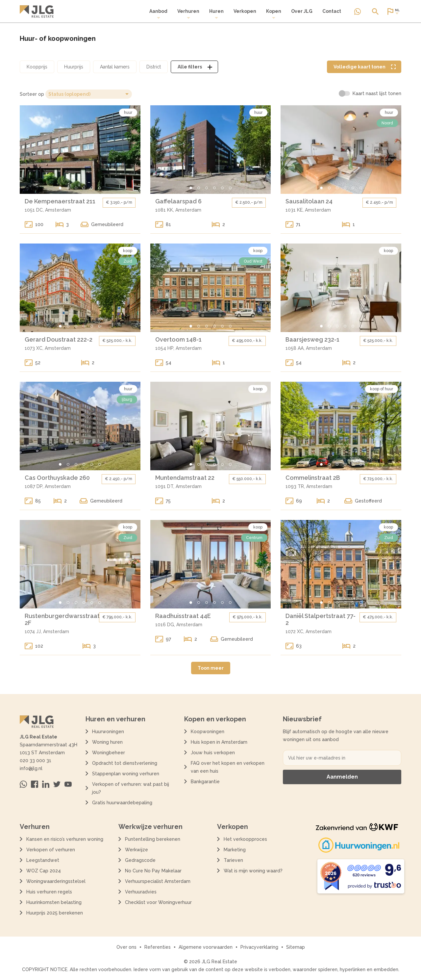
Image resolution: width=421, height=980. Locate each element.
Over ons (126, 947)
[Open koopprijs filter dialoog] (37, 67)
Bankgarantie (205, 782)
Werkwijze (136, 850)
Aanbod (158, 14)
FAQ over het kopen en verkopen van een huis (228, 767)
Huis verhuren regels (49, 892)
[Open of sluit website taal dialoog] (393, 12)
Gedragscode (140, 860)
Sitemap (296, 947)
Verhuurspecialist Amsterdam (158, 881)
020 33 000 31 (36, 761)
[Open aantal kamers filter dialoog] (115, 67)
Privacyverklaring (259, 947)
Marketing (235, 850)
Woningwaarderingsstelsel (56, 881)
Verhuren (188, 14)
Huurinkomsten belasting (54, 902)
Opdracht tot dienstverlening (125, 763)
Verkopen (245, 11)
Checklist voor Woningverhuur (158, 902)
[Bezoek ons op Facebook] (35, 784)
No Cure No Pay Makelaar (153, 871)
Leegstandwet (43, 860)
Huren (216, 14)
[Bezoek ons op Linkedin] (46, 784)
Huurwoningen (108, 732)
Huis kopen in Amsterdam (219, 742)
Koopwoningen (208, 732)
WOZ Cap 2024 (44, 871)
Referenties (158, 947)
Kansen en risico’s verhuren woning (65, 839)
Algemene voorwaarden (206, 947)
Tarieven (233, 860)
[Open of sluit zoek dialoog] (375, 12)
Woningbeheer (109, 753)
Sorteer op (32, 94)
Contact (332, 11)
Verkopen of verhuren (51, 850)
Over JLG (302, 11)
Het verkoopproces (245, 839)
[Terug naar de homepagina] (37, 12)
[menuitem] (158, 14)
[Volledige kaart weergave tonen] (364, 67)
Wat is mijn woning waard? (253, 871)
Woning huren (107, 742)
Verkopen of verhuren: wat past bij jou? (131, 788)
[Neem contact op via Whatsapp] (358, 12)
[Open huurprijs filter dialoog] (74, 67)
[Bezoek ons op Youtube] (68, 784)
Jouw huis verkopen (213, 753)
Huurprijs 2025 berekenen (55, 913)
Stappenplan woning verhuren (126, 774)
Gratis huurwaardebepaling (122, 803)
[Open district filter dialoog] (154, 67)
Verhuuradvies (141, 892)
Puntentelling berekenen (153, 839)
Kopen (274, 14)
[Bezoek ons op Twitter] (57, 784)
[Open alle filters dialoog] (194, 67)
